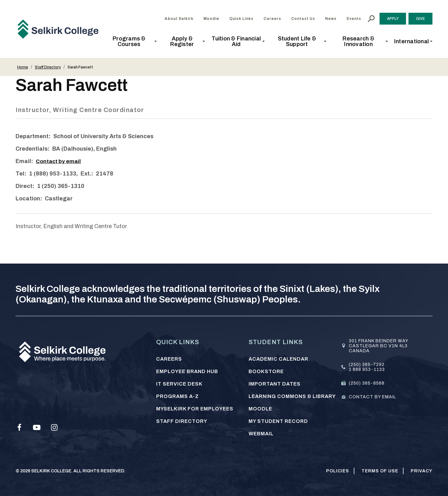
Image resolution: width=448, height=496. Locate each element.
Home (23, 67)
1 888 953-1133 (367, 370)
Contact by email (59, 161)
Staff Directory (48, 67)
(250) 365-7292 (367, 365)
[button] (131, 41)
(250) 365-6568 (367, 383)
